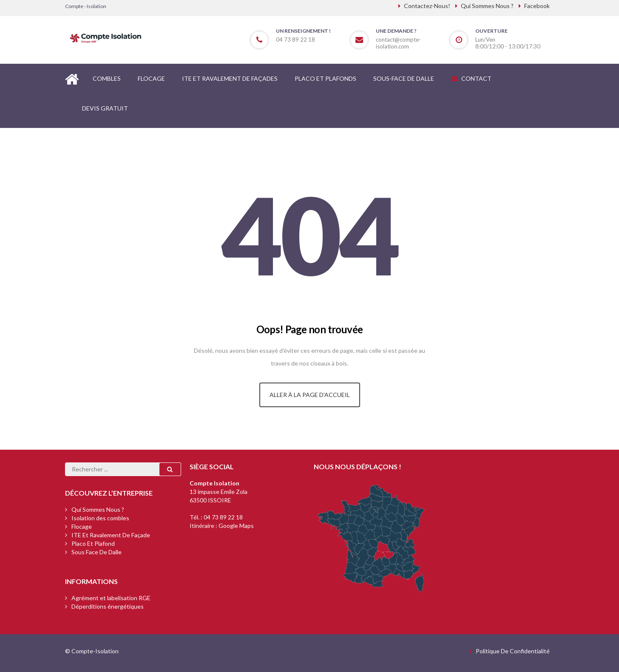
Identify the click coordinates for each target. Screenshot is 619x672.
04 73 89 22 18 (223, 517)
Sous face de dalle (97, 552)
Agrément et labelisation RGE (111, 598)
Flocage (82, 526)
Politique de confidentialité (513, 651)
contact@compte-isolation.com (398, 43)
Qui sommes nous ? (98, 509)
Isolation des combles (100, 518)
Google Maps (236, 526)
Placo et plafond (93, 543)
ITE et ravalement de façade (111, 535)
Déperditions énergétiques (108, 606)
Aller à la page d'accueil (310, 395)
